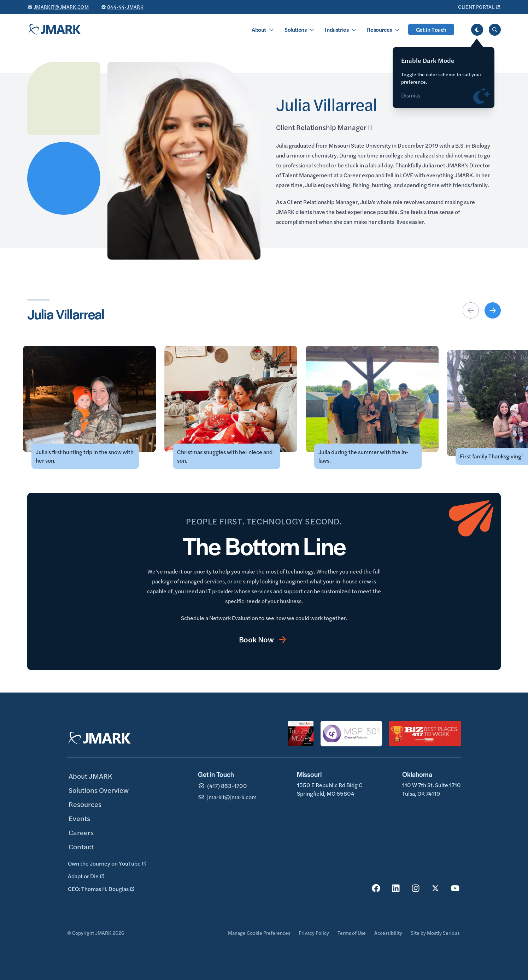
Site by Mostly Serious (435, 933)
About (259, 29)
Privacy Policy (314, 933)
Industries (337, 29)
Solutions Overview (99, 790)
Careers (81, 832)
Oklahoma (417, 774)
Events (79, 818)
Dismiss (411, 99)
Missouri (309, 774)
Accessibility (388, 933)
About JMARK (90, 776)
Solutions (295, 29)
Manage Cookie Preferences (259, 933)
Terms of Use (352, 933)
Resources (379, 29)
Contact (81, 846)
